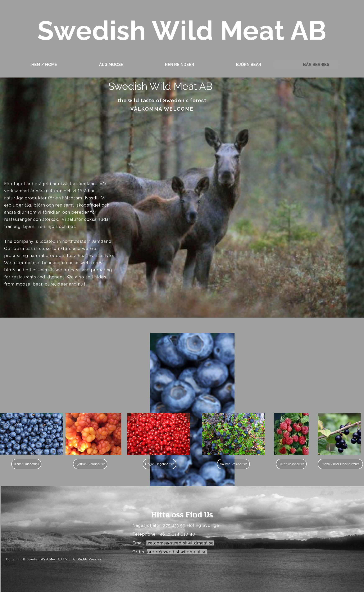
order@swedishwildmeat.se (177, 552)
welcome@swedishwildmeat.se (180, 543)
